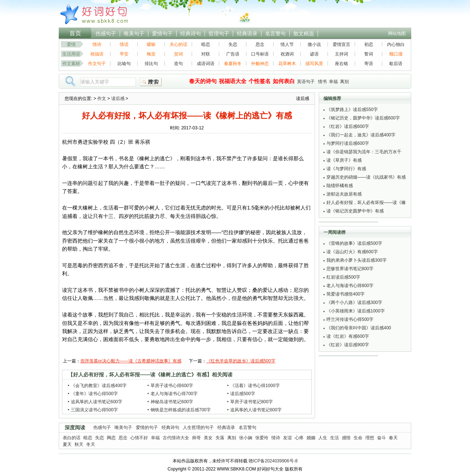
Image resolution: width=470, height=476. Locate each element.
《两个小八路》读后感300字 (354, 303)
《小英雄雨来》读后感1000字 (356, 311)
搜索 (151, 82)
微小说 (314, 44)
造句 (178, 64)
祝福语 (97, 54)
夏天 (67, 444)
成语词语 (206, 64)
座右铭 (341, 64)
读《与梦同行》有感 (346, 169)
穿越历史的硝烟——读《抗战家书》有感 (366, 177)
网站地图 (397, 33)
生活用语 (71, 54)
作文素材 (71, 64)
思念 (260, 44)
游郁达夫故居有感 (344, 194)
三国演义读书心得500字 (94, 410)
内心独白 (396, 44)
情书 (322, 82)
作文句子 (97, 64)
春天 (393, 438)
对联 (206, 54)
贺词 (178, 54)
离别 (344, 82)
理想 (370, 438)
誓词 (369, 54)
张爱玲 (262, 438)
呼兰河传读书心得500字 (350, 319)
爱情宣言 (341, 44)
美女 (208, 438)
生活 (335, 438)
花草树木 (287, 64)
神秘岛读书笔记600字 (172, 402)
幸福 (333, 82)
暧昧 (151, 44)
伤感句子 (106, 33)
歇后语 (396, 64)
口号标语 (260, 54)
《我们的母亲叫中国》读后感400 (359, 328)
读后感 (118, 99)
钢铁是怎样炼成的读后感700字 (181, 410)
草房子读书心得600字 (172, 386)
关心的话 (178, 44)
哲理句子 (219, 33)
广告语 (233, 54)
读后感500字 (243, 394)
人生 (323, 438)
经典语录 (247, 33)
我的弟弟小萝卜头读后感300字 (357, 260)
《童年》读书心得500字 (94, 394)
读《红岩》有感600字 (348, 336)
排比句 (151, 64)
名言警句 (275, 33)
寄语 (369, 64)
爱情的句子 (147, 427)
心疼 (299, 438)
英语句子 (306, 82)
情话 (124, 44)
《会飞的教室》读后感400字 (99, 386)
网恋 (111, 438)
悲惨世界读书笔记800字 (350, 269)
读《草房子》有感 (344, 160)
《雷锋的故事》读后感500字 (354, 243)
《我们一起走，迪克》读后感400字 (361, 135)
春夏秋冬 (233, 64)
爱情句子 (162, 33)
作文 (102, 99)
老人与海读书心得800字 (350, 286)
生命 (358, 438)
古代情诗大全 (176, 438)
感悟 (346, 438)
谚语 (314, 54)
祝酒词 (287, 54)
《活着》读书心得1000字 (255, 386)
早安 (124, 54)
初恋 (369, 44)
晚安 (151, 54)
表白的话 (72, 438)
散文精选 (304, 33)
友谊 (288, 438)
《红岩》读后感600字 (348, 126)
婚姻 (311, 438)
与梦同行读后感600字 (348, 143)
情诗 (97, 44)
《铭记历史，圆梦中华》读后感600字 (363, 118)
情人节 (287, 44)
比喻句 (124, 64)
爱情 (71, 44)
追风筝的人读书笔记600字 (97, 402)
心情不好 (139, 438)
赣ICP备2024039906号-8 (273, 461)
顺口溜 (396, 54)
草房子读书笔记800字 (252, 402)
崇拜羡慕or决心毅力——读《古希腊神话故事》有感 (131, 361)
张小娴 (246, 438)
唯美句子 (134, 33)
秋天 (79, 444)
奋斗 (382, 438)
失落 (220, 438)
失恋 (233, 44)
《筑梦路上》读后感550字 (352, 110)
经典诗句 (191, 33)
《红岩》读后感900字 (348, 345)
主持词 (341, 54)
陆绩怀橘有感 (340, 186)
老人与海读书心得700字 (174, 394)
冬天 (91, 444)
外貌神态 (260, 64)
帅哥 (196, 438)
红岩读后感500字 (343, 277)
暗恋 (206, 44)
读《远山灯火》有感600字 (352, 252)
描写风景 (314, 64)
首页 (75, 33)
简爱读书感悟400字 (346, 294)
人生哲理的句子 (198, 427)
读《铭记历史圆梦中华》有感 (355, 211)
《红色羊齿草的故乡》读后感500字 (241, 361)
